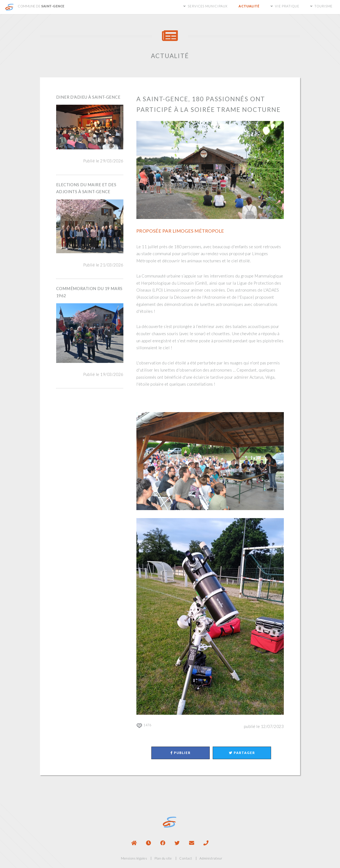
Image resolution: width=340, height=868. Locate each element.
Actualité (249, 6)
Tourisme (323, 6)
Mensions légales (134, 858)
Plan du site (163, 858)
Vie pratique (287, 6)
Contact (186, 858)
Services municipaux (208, 6)
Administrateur (211, 858)
